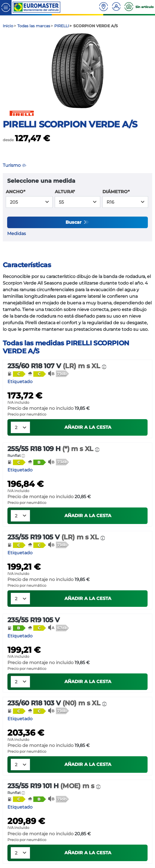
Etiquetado (20, 382)
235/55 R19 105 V (54, 537)
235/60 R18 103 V (55, 703)
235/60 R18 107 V (55, 366)
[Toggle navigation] (6, 7)
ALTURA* (65, 192)
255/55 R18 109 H (51, 449)
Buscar (74, 222)
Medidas (17, 234)
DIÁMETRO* (116, 192)
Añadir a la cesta (88, 427)
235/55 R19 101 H (52, 786)
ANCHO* (16, 192)
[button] (17, 374)
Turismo (14, 165)
